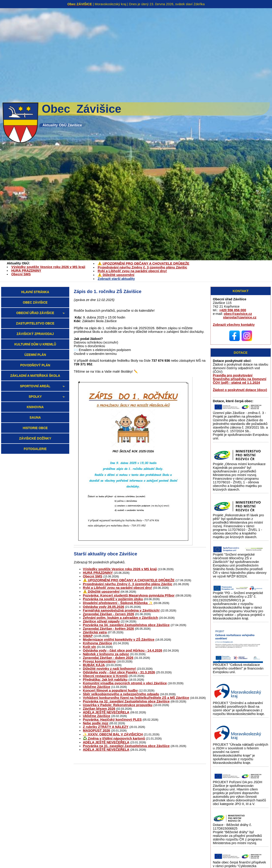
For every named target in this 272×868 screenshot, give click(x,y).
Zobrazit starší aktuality (116, 279)
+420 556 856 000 (233, 310)
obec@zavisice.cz (238, 314)
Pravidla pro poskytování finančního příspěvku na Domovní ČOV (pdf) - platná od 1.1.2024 (240, 379)
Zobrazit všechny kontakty (234, 325)
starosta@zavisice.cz (240, 317)
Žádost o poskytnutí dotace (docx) (240, 390)
